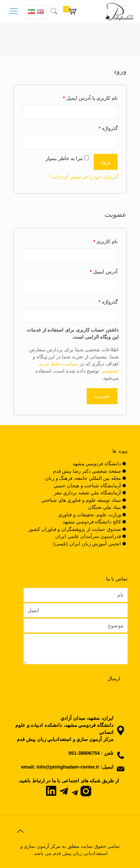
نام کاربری (105, 242)
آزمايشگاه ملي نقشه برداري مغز (87, 493)
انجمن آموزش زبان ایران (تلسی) (87, 544)
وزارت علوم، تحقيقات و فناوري (89, 515)
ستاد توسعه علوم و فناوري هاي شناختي (81, 500)
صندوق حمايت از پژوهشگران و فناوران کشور (75, 529)
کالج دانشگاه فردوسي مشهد (92, 522)
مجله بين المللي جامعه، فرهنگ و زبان (83, 478)
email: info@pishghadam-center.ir (60, 767)
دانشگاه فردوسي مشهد (97, 464)
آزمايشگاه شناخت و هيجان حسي (87, 486)
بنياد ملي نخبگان (105, 507)
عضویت (102, 396)
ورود (106, 162)
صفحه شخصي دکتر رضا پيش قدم (87, 471)
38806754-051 (84, 753)
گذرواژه (108, 128)
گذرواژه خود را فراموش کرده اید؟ (84, 177)
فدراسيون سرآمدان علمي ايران (88, 536)
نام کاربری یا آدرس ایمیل (90, 98)
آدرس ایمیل (104, 272)
